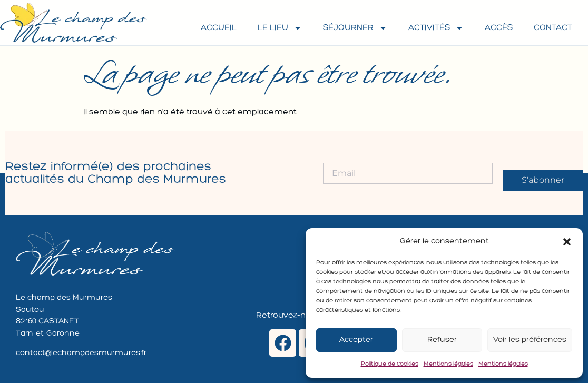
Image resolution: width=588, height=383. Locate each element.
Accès (499, 28)
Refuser (442, 340)
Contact (553, 28)
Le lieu (280, 28)
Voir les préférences (530, 340)
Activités (436, 28)
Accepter (356, 340)
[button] (567, 242)
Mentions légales (448, 364)
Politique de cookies (390, 364)
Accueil (219, 28)
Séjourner (355, 28)
